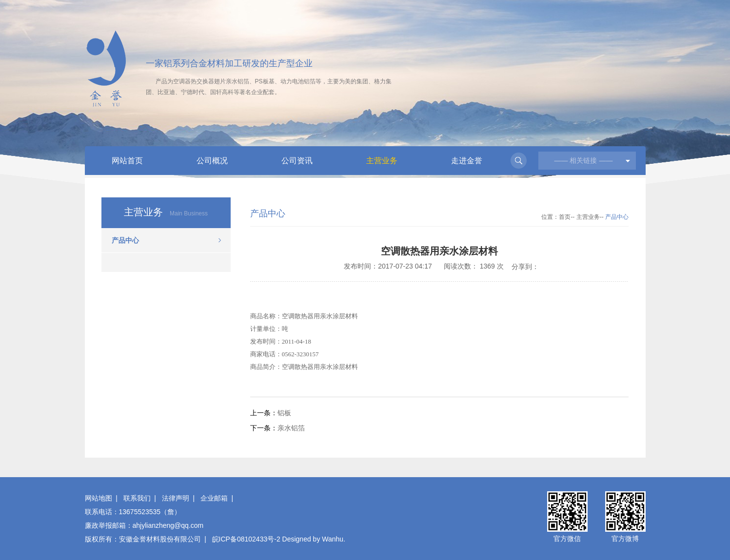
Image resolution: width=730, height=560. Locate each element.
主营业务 (382, 161)
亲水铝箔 (291, 428)
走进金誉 (467, 161)
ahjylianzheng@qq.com (168, 525)
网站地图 (99, 498)
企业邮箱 (214, 498)
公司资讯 (297, 161)
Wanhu (333, 539)
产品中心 (125, 240)
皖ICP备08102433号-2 (246, 539)
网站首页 (127, 161)
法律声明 (176, 498)
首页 (565, 217)
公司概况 (212, 161)
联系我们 (137, 498)
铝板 (284, 413)
